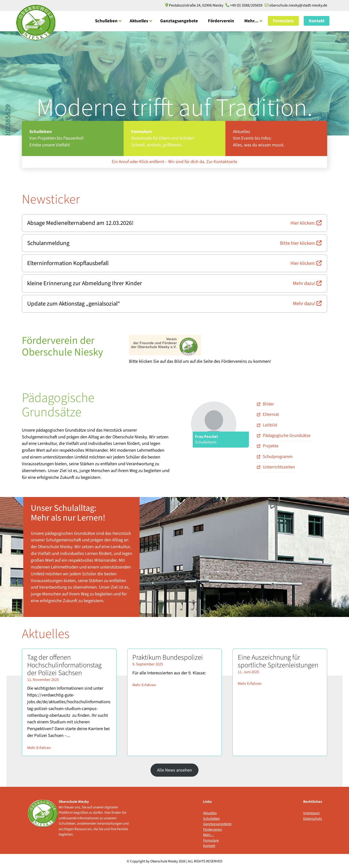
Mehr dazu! (307, 282)
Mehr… (251, 21)
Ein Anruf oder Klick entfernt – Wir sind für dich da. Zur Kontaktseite (174, 162)
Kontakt (317, 21)
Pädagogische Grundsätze (287, 434)
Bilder (268, 402)
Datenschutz (313, 817)
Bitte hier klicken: (301, 243)
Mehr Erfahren (39, 746)
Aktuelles (139, 21)
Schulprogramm (278, 455)
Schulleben (106, 21)
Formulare (283, 21)
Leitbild (270, 424)
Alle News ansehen (174, 769)
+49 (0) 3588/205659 (244, 5)
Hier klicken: (306, 223)
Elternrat (271, 413)
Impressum (311, 812)
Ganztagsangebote (179, 21)
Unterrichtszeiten (279, 466)
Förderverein (221, 21)
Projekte (271, 445)
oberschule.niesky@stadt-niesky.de (296, 5)
